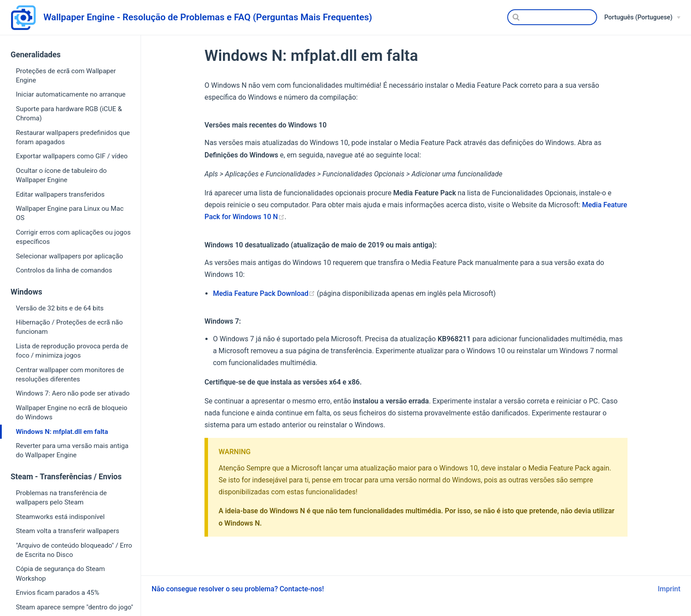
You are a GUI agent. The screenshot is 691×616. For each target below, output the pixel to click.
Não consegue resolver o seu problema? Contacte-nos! (238, 589)
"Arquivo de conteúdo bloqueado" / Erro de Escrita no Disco (74, 550)
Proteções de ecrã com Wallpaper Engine (66, 76)
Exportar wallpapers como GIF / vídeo (72, 156)
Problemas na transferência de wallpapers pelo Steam (61, 498)
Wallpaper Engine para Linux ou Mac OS (70, 213)
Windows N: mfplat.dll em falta (62, 432)
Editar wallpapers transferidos (60, 194)
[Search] (552, 17)
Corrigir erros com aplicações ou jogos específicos (73, 237)
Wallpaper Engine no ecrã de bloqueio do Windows (72, 413)
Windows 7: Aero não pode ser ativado (73, 393)
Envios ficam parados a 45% (58, 593)
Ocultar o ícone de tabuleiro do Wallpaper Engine (61, 175)
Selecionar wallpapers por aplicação (69, 256)
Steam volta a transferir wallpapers (68, 531)
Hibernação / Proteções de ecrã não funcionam (69, 327)
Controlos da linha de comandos (64, 270)
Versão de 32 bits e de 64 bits (60, 308)
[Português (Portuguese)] (642, 18)
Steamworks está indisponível (60, 517)
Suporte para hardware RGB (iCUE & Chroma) (69, 114)
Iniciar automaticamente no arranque (71, 94)
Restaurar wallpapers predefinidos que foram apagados (73, 137)
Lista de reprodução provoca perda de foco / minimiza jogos (72, 351)
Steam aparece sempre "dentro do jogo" (74, 607)
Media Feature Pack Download (264, 293)
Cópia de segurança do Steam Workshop (60, 573)
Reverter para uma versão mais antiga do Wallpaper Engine (72, 450)
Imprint (669, 589)
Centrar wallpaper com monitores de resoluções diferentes (70, 375)
